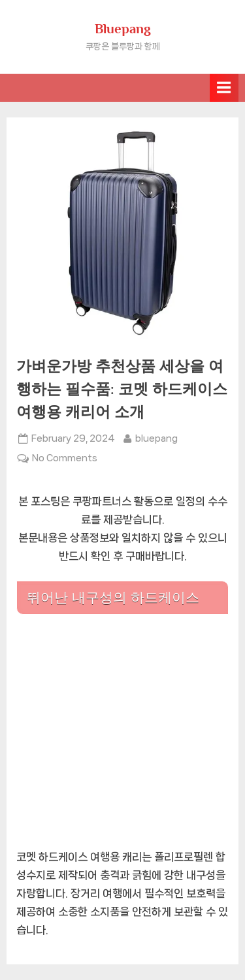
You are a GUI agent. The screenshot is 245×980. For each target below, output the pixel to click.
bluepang (156, 437)
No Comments (65, 458)
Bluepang (123, 29)
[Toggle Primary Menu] (224, 88)
